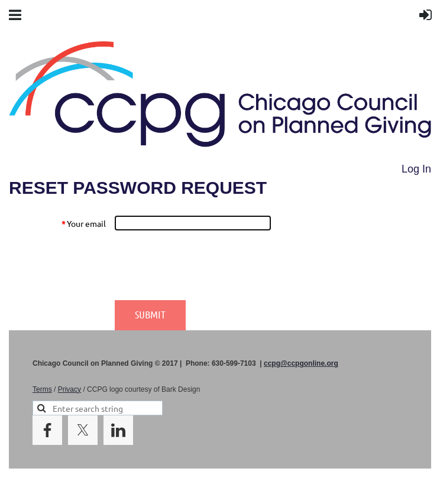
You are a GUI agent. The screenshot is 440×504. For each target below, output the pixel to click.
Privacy (69, 389)
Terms (42, 389)
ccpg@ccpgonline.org (301, 363)
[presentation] (204, 265)
